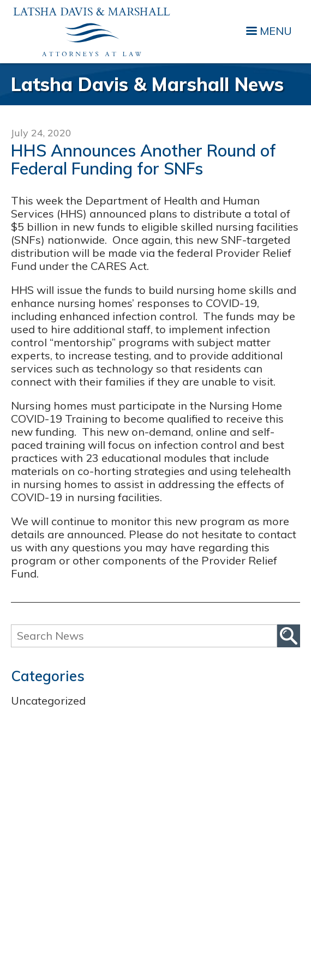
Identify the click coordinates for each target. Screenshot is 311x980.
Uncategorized (48, 701)
